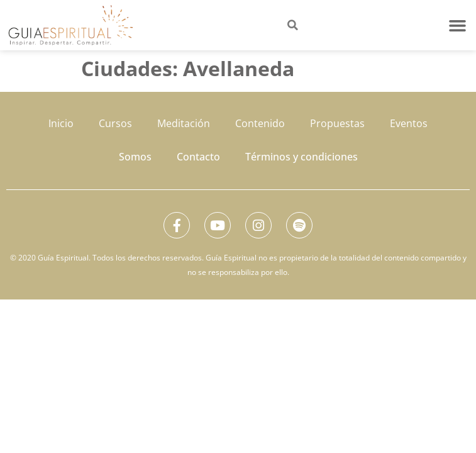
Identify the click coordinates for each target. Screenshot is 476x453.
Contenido (260, 123)
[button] (458, 25)
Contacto (198, 157)
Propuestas (337, 123)
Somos (135, 157)
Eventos (409, 123)
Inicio (61, 123)
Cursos (115, 123)
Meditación (184, 123)
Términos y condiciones (302, 157)
